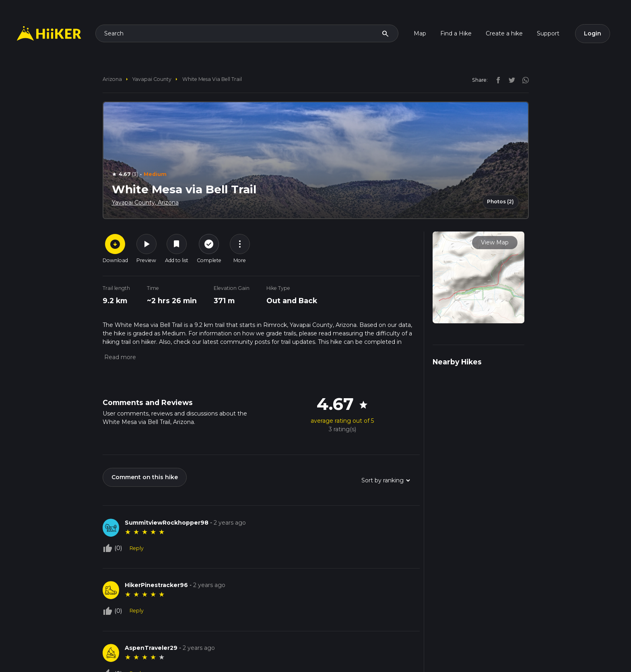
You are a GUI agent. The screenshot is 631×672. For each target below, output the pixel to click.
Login (593, 33)
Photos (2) (500, 202)
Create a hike (504, 33)
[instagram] (523, 80)
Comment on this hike (145, 477)
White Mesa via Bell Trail (212, 79)
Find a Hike (456, 33)
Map (420, 33)
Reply (137, 548)
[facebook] (496, 80)
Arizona (112, 79)
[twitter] (510, 80)
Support (548, 33)
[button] (119, 357)
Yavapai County (152, 79)
